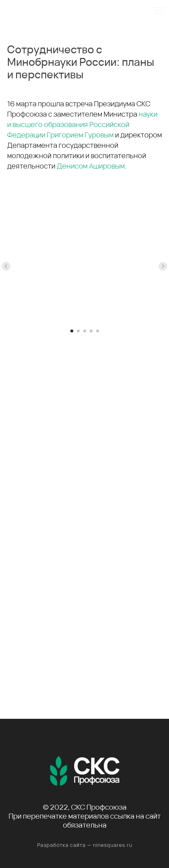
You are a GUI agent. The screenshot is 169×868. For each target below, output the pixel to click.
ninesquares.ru (113, 845)
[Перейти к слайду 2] (78, 331)
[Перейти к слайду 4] (91, 331)
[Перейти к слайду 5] (98, 331)
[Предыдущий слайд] (6, 266)
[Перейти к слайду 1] (72, 331)
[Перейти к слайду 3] (85, 331)
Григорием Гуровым (80, 135)
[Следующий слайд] (163, 266)
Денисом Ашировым (91, 166)
